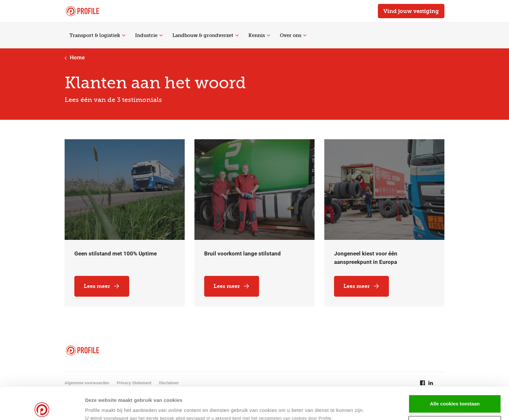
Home (75, 57)
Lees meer (102, 286)
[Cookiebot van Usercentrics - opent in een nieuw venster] (42, 407)
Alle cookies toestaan (455, 371)
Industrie (149, 35)
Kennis (259, 35)
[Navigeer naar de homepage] (82, 11)
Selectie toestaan (455, 393)
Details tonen (314, 407)
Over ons (293, 35)
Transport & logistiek (97, 35)
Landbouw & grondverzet (205, 35)
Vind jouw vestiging (411, 11)
